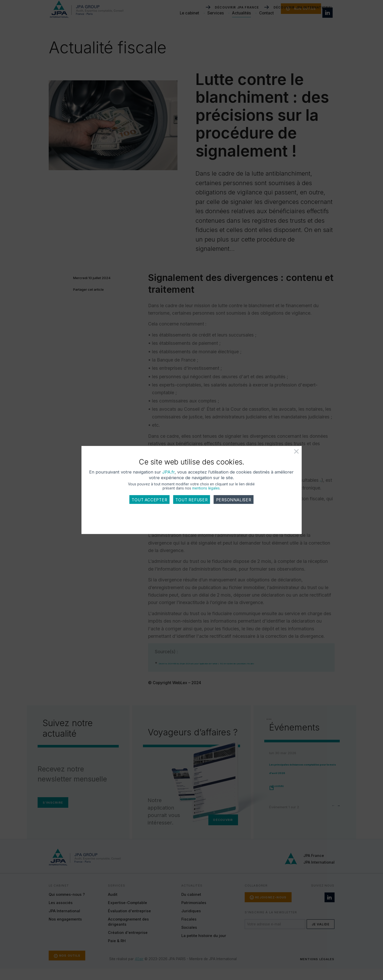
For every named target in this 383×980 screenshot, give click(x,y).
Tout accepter (149, 508)
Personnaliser (234, 508)
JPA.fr (198, 480)
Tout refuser (191, 508)
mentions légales (206, 496)
